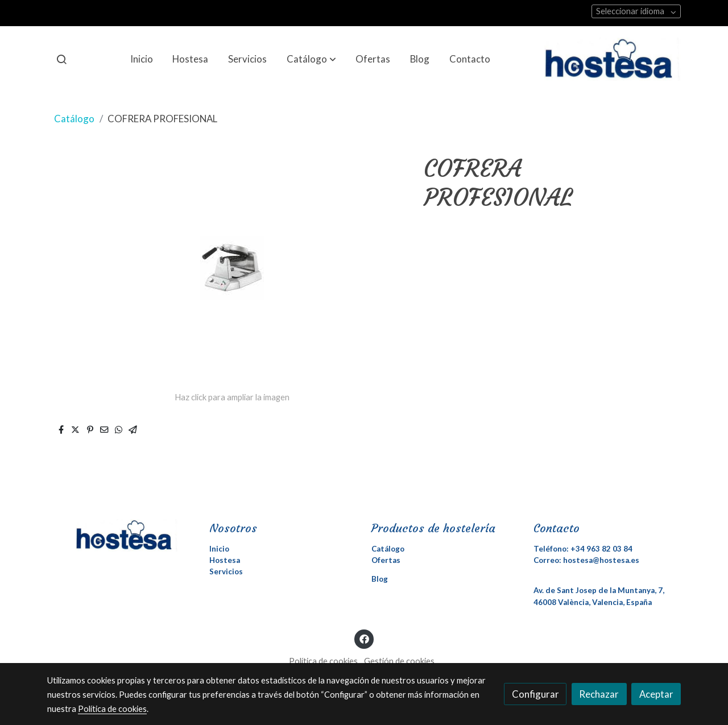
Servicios (226, 571)
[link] (613, 59)
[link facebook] (364, 638)
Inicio (219, 549)
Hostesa (225, 560)
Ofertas (386, 560)
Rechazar (599, 694)
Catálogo (74, 119)
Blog (380, 579)
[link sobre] (121, 535)
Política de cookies (323, 661)
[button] (311, 59)
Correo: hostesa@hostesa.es (586, 560)
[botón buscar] (61, 59)
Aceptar (656, 694)
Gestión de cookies (399, 661)
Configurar (535, 694)
